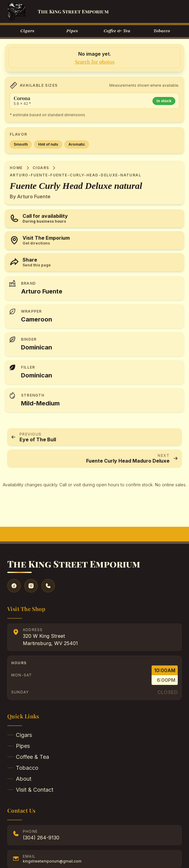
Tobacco (23, 768)
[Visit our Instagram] (31, 586)
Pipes (19, 746)
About (19, 779)
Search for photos (95, 62)
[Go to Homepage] (16, 12)
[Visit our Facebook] (14, 586)
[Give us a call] (48, 586)
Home (16, 168)
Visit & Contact (30, 790)
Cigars (41, 168)
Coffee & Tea (28, 757)
